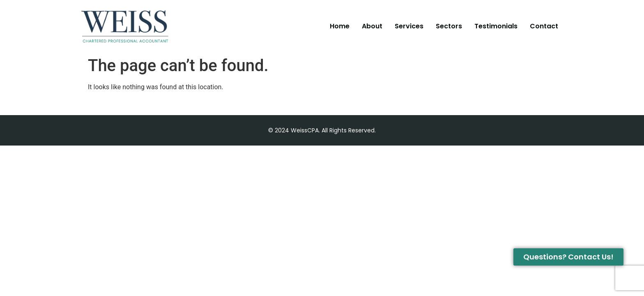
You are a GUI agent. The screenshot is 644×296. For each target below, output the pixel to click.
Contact (544, 26)
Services (409, 26)
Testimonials (496, 26)
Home (340, 26)
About (372, 26)
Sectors (449, 26)
